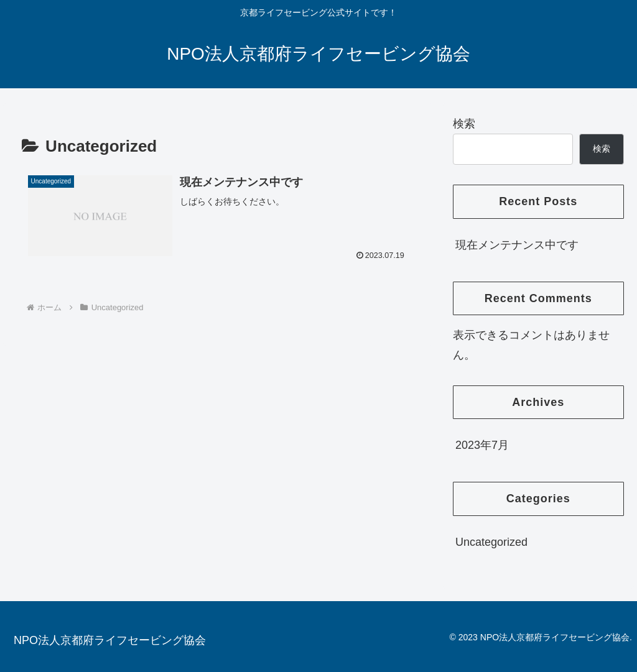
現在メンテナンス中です (517, 245)
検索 (464, 124)
